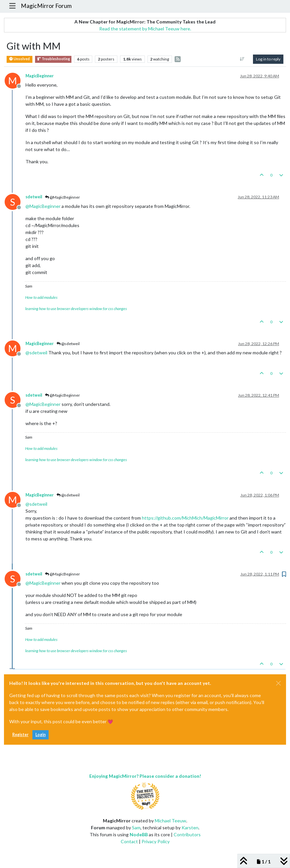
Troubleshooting (53, 59)
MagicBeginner (40, 76)
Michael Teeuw (170, 821)
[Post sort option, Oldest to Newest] (242, 59)
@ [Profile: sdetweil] (36, 353)
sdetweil (34, 197)
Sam (136, 828)
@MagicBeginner (62, 197)
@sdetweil (68, 344)
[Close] (278, 683)
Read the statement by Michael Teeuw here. (145, 29)
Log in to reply (268, 59)
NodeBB (139, 834)
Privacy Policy (156, 841)
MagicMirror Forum (46, 6)
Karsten (190, 828)
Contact (129, 841)
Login (41, 735)
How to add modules (41, 297)
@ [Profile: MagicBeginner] (43, 206)
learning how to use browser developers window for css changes (76, 309)
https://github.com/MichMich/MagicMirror (185, 518)
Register (20, 735)
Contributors (187, 834)
